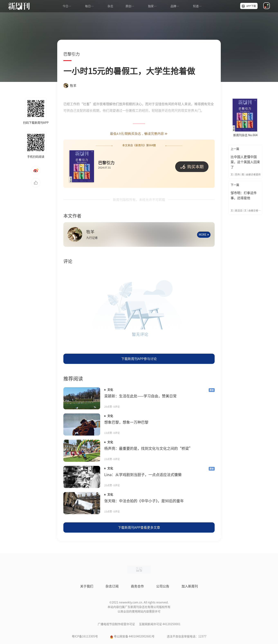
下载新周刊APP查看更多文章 (139, 527)
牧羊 (70, 86)
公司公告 (163, 586)
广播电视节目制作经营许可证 (116, 624)
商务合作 (137, 586)
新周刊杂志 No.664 (245, 135)
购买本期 (192, 166)
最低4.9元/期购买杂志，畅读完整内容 (139, 134)
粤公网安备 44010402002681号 (134, 636)
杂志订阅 (112, 586)
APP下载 (251, 6)
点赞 (36, 183)
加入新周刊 (190, 586)
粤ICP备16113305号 (85, 636)
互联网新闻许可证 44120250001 (160, 624)
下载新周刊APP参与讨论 (139, 359)
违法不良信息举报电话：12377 (187, 636)
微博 (36, 170)
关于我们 (87, 586)
